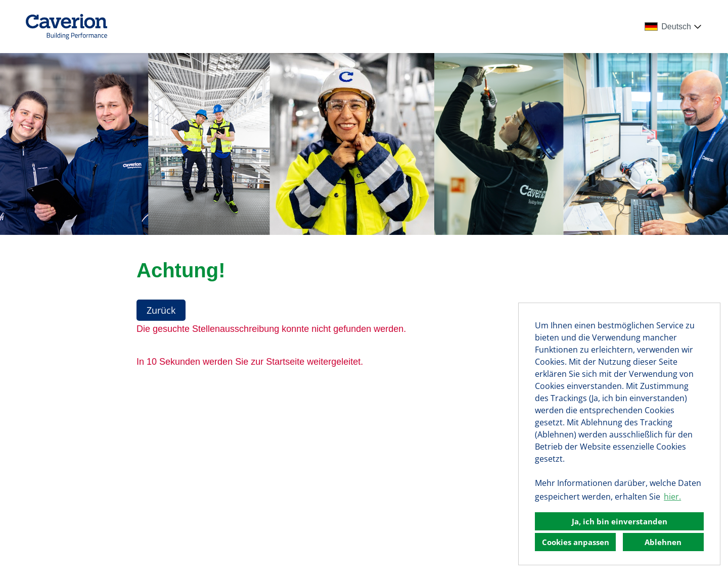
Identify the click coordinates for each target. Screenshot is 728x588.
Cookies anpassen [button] (576, 542)
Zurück (161, 310)
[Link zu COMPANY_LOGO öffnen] (66, 27)
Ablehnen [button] (663, 542)
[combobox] (675, 27)
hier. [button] (672, 497)
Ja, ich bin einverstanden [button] (620, 521)
